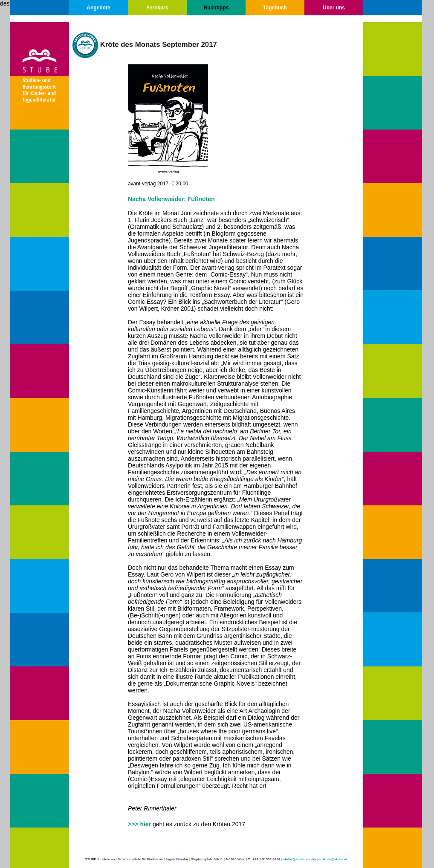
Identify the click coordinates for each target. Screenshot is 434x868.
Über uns (334, 8)
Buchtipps (216, 8)
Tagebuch (275, 8)
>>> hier (139, 824)
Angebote (98, 8)
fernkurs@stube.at (332, 859)
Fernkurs (157, 8)
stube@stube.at (296, 859)
